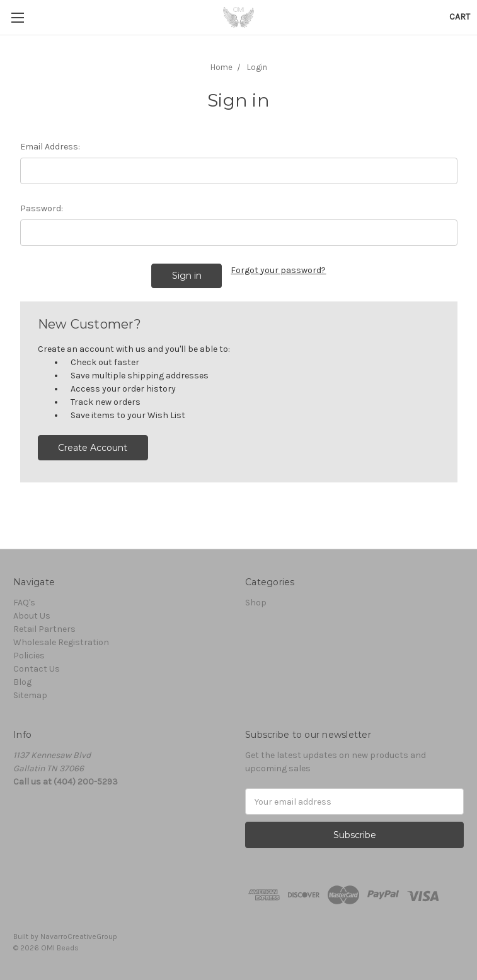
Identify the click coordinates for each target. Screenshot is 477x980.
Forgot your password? (278, 270)
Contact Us (37, 669)
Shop (256, 603)
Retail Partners (44, 629)
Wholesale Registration (61, 642)
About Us (32, 616)
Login (257, 67)
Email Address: (50, 147)
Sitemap (30, 695)
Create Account (93, 448)
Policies (29, 656)
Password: (42, 208)
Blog (22, 682)
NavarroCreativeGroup (79, 936)
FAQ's (24, 603)
